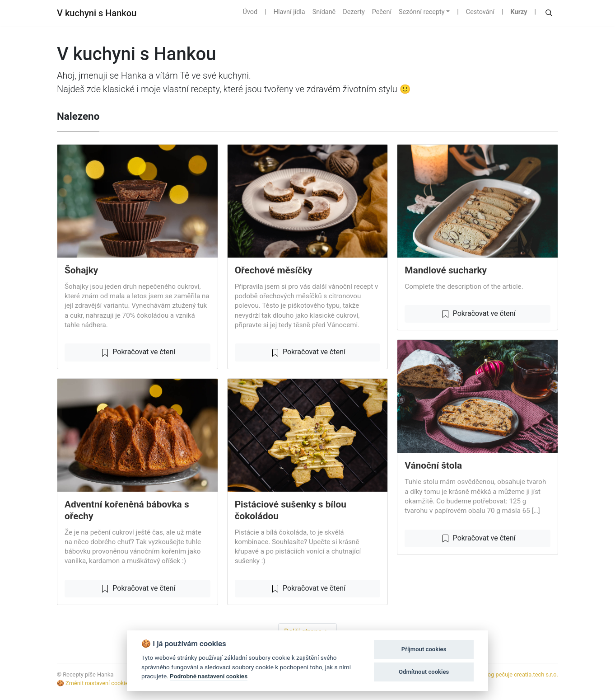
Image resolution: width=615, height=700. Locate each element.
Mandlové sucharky (446, 270)
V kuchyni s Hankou (97, 13)
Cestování (480, 12)
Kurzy (519, 12)
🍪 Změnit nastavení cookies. (95, 683)
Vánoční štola (433, 465)
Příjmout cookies (424, 649)
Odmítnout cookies (424, 672)
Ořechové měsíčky (274, 270)
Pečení (382, 12)
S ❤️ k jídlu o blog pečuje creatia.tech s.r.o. (503, 674)
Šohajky (81, 270)
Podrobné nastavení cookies (209, 676)
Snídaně (324, 12)
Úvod (250, 12)
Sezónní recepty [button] (422, 12)
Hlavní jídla (289, 12)
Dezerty (354, 12)
